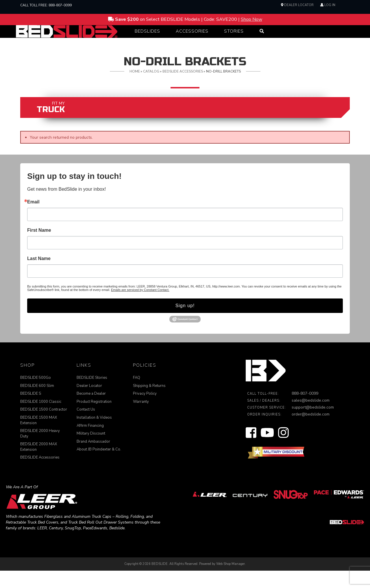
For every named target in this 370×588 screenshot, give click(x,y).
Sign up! (185, 323)
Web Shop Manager (231, 581)
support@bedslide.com (313, 425)
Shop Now (251, 19)
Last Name (39, 276)
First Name (39, 248)
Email (33, 219)
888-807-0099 (60, 5)
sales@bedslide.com (311, 418)
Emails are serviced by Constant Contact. (140, 307)
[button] (147, 40)
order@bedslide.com (311, 432)
